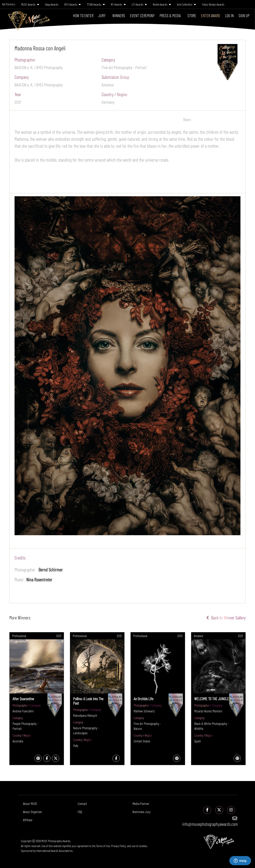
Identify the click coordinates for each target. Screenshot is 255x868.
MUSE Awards (30, 4)
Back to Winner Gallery (226, 618)
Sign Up (244, 15)
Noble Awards (162, 4)
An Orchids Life (144, 699)
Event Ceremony (142, 15)
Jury (102, 15)
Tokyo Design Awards (213, 4)
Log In (229, 15)
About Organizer (32, 812)
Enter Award (211, 15)
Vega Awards (52, 4)
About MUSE (30, 804)
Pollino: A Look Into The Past (88, 701)
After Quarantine (23, 699)
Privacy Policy (119, 846)
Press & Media (170, 15)
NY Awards (118, 4)
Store (192, 15)
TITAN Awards (96, 4)
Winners (119, 15)
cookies (143, 846)
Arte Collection (186, 4)
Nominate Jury (141, 812)
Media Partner (141, 804)
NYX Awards (73, 4)
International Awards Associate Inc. (55, 851)
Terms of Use (103, 846)
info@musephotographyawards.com (210, 821)
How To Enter (83, 15)
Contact (82, 804)
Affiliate (28, 820)
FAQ (80, 812)
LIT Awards (139, 4)
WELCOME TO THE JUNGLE (212, 699)
